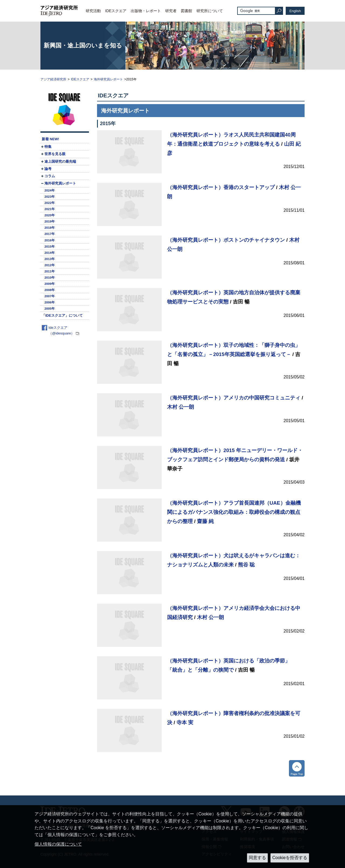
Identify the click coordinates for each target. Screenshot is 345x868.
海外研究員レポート (108, 79)
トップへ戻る (297, 768)
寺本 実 (185, 722)
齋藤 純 (205, 521)
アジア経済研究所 (53, 79)
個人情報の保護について (58, 844)
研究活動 (93, 11)
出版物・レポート (146, 11)
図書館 (187, 11)
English (295, 11)
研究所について (210, 11)
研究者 (171, 11)
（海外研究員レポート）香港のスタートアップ (221, 187)
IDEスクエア (116, 11)
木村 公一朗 (181, 407)
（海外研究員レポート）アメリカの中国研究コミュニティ (234, 398)
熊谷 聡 (246, 565)
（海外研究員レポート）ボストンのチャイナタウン (226, 240)
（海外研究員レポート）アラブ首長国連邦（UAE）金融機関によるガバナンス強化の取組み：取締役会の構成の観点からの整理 (234, 512)
